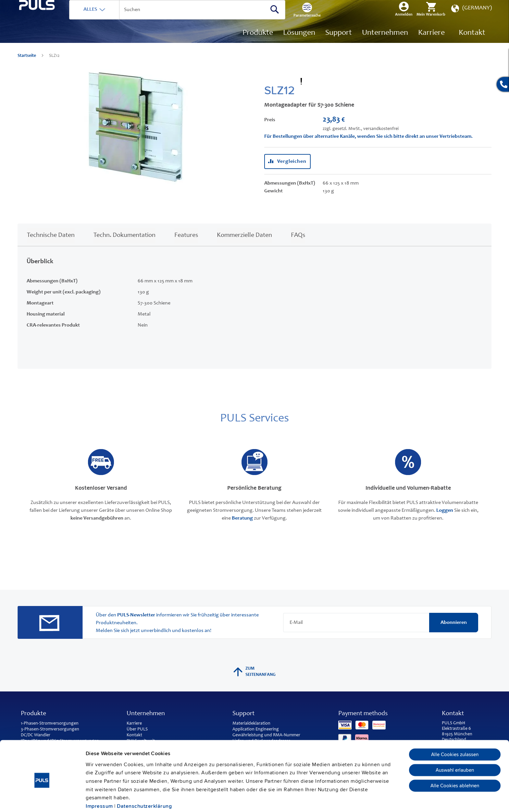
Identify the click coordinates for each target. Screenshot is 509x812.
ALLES (120, 19)
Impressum (99, 777)
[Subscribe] (454, 632)
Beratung (242, 528)
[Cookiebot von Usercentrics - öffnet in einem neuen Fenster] (42, 799)
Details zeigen (354, 799)
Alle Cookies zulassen (455, 725)
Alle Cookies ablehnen (455, 756)
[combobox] (207, 19)
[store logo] (52, 36)
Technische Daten (51, 245)
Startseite (27, 66)
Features (186, 245)
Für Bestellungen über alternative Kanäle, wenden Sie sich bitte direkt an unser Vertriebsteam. (368, 146)
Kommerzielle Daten (244, 245)
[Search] (305, 19)
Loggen (445, 520)
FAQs (298, 245)
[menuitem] (431, 43)
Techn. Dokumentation (124, 245)
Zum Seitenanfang (255, 681)
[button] (471, 20)
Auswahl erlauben (455, 741)
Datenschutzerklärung (144, 777)
